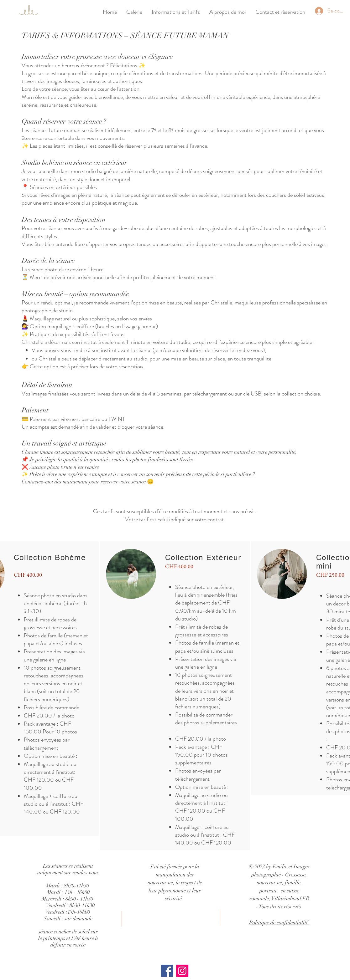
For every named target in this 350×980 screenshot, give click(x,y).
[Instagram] (182, 971)
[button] (176, 12)
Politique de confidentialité (279, 923)
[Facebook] (167, 971)
